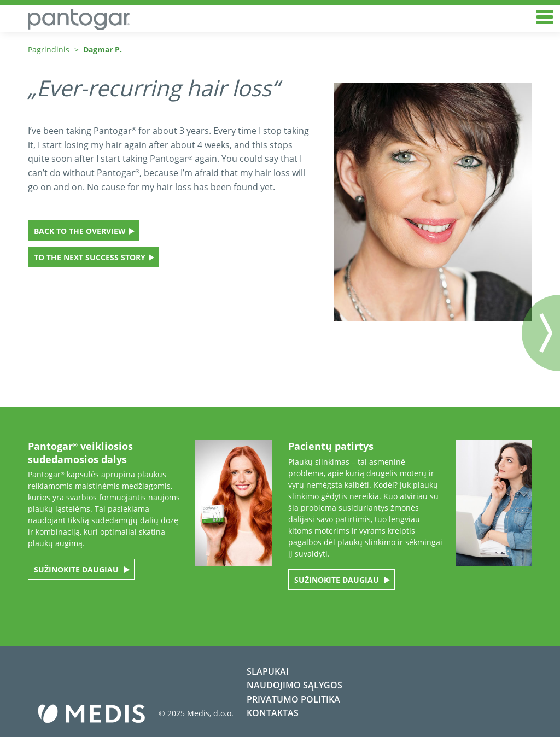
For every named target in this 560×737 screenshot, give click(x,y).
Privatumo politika (293, 699)
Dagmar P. (103, 49)
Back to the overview (80, 231)
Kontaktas (273, 713)
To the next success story (90, 257)
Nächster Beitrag (541, 333)
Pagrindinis (49, 49)
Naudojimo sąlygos (294, 685)
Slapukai (268, 671)
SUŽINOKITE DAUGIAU (77, 569)
